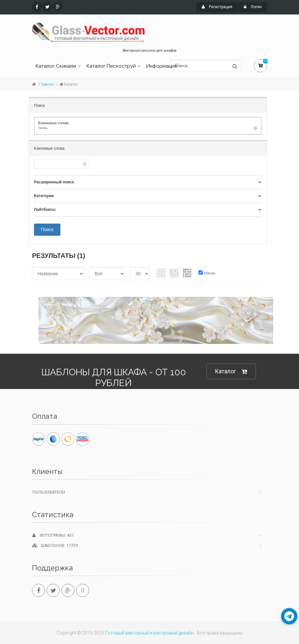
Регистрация (217, 7)
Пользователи (49, 492)
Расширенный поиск (54, 182)
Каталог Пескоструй (111, 66)
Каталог (231, 372)
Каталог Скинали (56, 66)
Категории (44, 196)
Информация (162, 66)
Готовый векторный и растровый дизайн (149, 633)
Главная (46, 84)
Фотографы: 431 (53, 535)
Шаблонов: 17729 (55, 545)
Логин (253, 7)
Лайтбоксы (45, 210)
